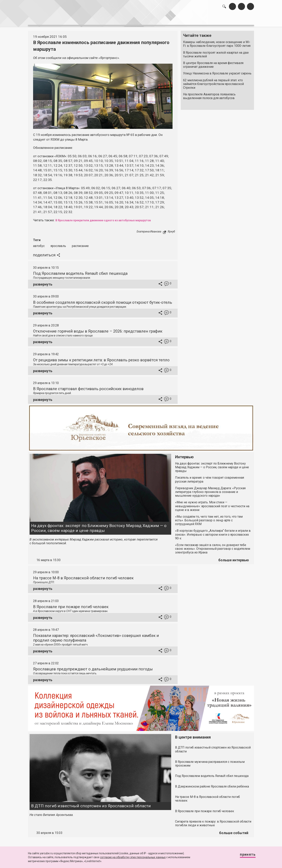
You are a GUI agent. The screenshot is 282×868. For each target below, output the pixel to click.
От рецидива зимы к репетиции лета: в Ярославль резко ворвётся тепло (101, 358)
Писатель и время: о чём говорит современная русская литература (210, 477)
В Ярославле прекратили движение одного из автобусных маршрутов (113, 218)
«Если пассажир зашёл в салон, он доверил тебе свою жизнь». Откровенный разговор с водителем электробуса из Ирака (213, 547)
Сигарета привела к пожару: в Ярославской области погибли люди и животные (213, 821)
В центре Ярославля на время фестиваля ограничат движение (213, 63)
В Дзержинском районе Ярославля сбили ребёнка (212, 784)
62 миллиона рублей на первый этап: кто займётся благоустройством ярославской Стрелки (213, 82)
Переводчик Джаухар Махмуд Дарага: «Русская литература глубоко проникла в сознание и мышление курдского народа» (210, 490)
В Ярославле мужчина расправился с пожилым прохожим (210, 761)
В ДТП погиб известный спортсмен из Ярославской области (91, 804)
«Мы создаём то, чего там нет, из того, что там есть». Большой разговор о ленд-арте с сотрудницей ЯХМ (209, 518)
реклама (237, 20)
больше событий (234, 831)
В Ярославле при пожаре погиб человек (71, 605)
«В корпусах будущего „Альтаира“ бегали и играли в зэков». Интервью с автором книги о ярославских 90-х (213, 532)
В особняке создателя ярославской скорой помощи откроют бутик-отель (103, 300)
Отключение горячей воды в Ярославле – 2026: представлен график (98, 329)
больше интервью (234, 558)
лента (83, 20)
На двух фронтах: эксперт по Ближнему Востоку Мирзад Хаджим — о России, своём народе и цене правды (99, 526)
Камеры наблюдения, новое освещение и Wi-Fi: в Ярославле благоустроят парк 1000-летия (217, 42)
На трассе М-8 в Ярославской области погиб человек (83, 576)
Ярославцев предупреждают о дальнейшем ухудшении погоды (93, 667)
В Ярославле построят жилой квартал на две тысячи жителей (216, 52)
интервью (131, 20)
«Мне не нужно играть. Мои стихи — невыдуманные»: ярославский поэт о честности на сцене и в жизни (212, 504)
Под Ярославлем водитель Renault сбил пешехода (80, 271)
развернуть (43, 282)
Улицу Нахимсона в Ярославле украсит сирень (217, 71)
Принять (244, 856)
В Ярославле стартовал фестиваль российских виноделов (88, 387)
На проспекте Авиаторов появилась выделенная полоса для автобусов (209, 94)
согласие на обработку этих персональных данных (133, 857)
